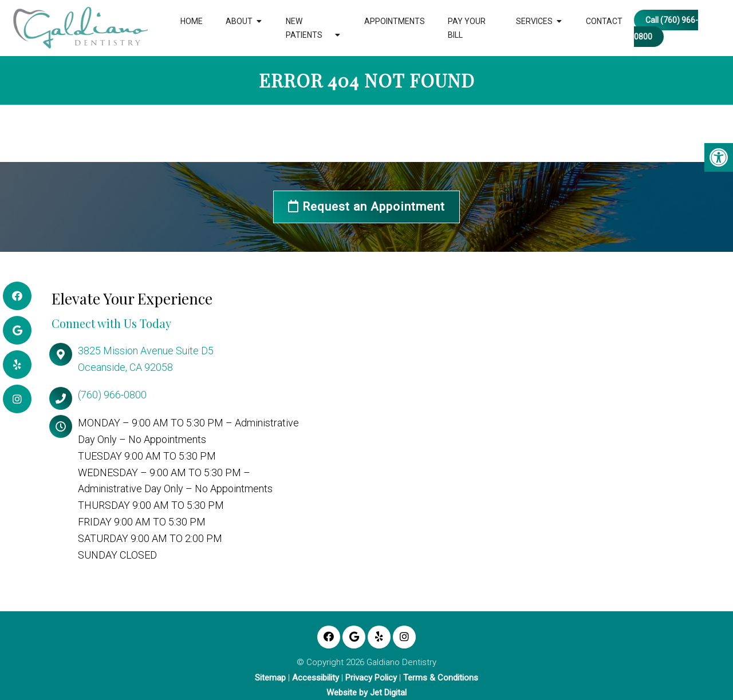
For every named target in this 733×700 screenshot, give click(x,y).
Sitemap (270, 678)
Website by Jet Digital (366, 693)
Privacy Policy (371, 678)
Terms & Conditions (441, 678)
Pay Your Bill (467, 28)
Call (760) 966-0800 (666, 28)
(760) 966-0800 (112, 395)
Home (192, 21)
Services (534, 21)
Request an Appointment (366, 207)
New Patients (304, 28)
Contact (604, 21)
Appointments (395, 21)
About (239, 21)
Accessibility (316, 678)
